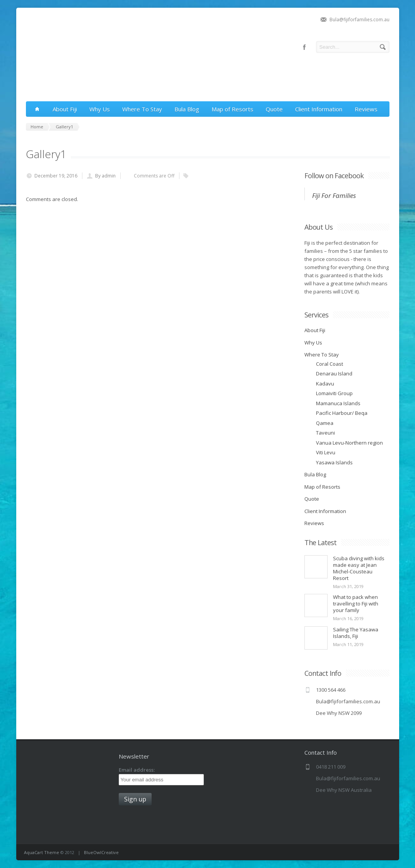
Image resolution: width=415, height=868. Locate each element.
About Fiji (65, 109)
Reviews (366, 109)
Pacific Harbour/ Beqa (342, 413)
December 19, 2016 (56, 176)
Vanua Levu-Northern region (349, 443)
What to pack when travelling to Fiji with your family (356, 604)
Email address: (137, 770)
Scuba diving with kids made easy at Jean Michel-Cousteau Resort (359, 568)
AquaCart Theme (42, 852)
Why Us (100, 109)
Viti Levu (326, 452)
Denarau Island (334, 373)
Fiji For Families (334, 195)
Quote (274, 109)
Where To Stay (142, 109)
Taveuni (325, 433)
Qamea (325, 423)
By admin (105, 176)
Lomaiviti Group (334, 393)
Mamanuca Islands (338, 403)
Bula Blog (187, 109)
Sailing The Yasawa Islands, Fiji (356, 633)
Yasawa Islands (334, 462)
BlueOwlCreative (101, 852)
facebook (304, 47)
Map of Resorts (232, 109)
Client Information (319, 109)
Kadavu (325, 384)
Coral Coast (330, 364)
